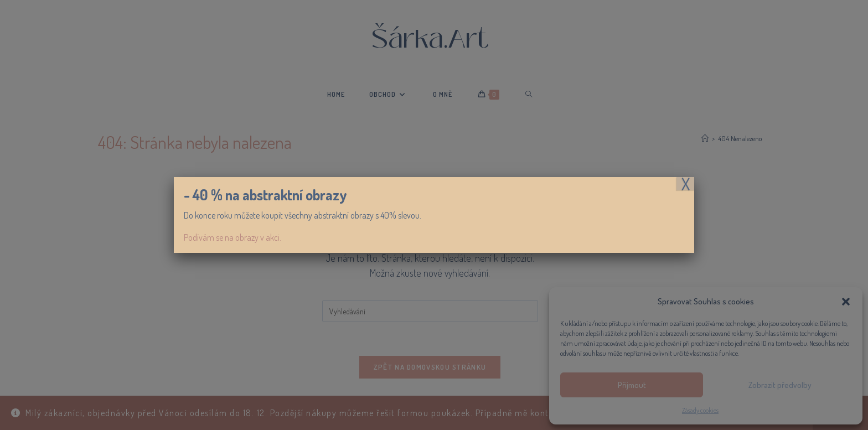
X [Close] (686, 184)
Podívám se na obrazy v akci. (232, 237)
